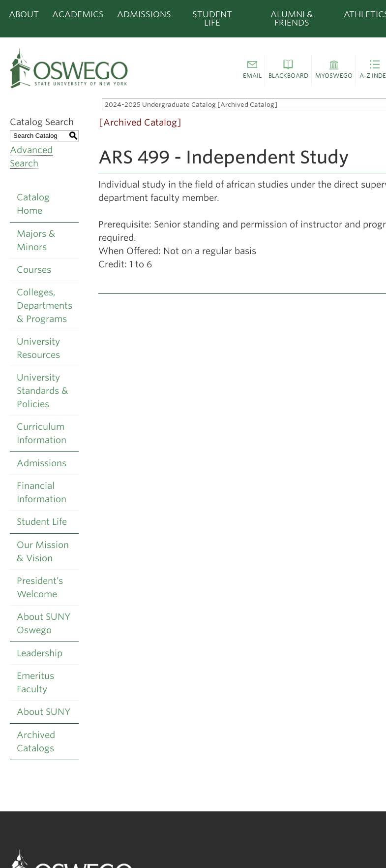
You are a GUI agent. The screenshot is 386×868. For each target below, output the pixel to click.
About (24, 14)
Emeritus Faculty (35, 682)
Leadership (40, 653)
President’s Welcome (40, 587)
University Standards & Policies (43, 391)
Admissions (144, 14)
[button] (252, 71)
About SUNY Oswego (44, 623)
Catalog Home (33, 204)
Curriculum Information (42, 433)
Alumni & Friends (292, 18)
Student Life (212, 18)
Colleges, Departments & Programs (45, 305)
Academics (78, 14)
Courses (34, 270)
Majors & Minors (36, 240)
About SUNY (44, 712)
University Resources (38, 348)
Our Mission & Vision (43, 551)
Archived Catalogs (36, 741)
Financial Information (42, 492)
